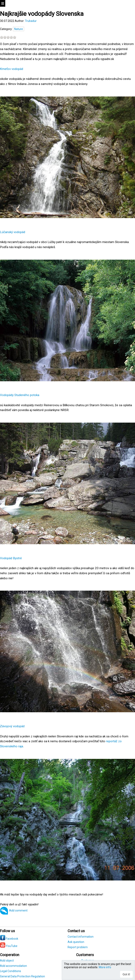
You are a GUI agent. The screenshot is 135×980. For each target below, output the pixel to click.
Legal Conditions (11, 971)
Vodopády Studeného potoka (20, 395)
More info (105, 967)
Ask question (76, 942)
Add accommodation (13, 966)
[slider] (8, 37)
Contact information (81, 937)
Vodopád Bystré (11, 558)
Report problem (78, 947)
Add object (7, 961)
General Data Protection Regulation (22, 976)
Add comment (18, 910)
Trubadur (31, 21)
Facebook (9, 939)
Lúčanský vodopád (13, 232)
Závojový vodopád (12, 726)
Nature (19, 29)
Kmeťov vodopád (12, 69)
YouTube (9, 946)
